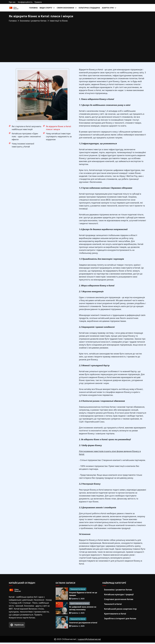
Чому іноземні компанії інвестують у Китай (23, 145)
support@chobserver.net (89, 641)
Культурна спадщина (89, 8)
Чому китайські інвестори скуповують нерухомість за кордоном (59, 136)
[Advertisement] (78, 41)
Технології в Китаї (78, 589)
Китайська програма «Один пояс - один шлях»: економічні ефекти (26, 136)
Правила (38, 2)
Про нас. (12, 2)
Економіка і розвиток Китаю (118, 590)
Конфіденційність (25, 2)
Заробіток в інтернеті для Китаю (120, 618)
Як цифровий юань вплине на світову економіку (83, 609)
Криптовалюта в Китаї (80, 604)
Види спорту (46, 8)
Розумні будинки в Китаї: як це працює (83, 594)
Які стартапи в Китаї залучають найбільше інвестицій (27, 128)
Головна (33, 8)
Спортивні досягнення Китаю (119, 599)
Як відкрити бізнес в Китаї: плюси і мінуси (59, 128)
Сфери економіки (65, 8)
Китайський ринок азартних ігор (120, 609)
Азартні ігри (108, 8)
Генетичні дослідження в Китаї (82, 624)
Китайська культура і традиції (119, 594)
